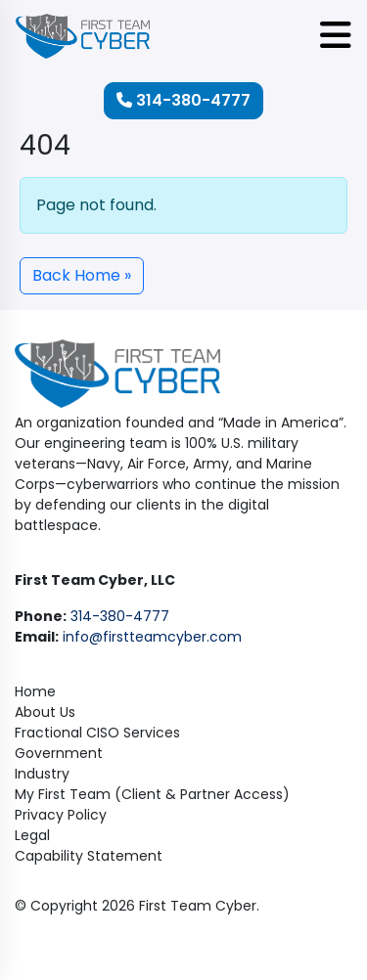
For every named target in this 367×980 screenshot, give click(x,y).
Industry (42, 774)
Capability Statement (89, 856)
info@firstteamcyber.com (152, 637)
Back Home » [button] (82, 275)
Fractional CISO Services (97, 733)
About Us (45, 712)
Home (35, 691)
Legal (32, 835)
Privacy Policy (61, 815)
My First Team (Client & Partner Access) (152, 794)
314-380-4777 (183, 100)
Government (59, 753)
